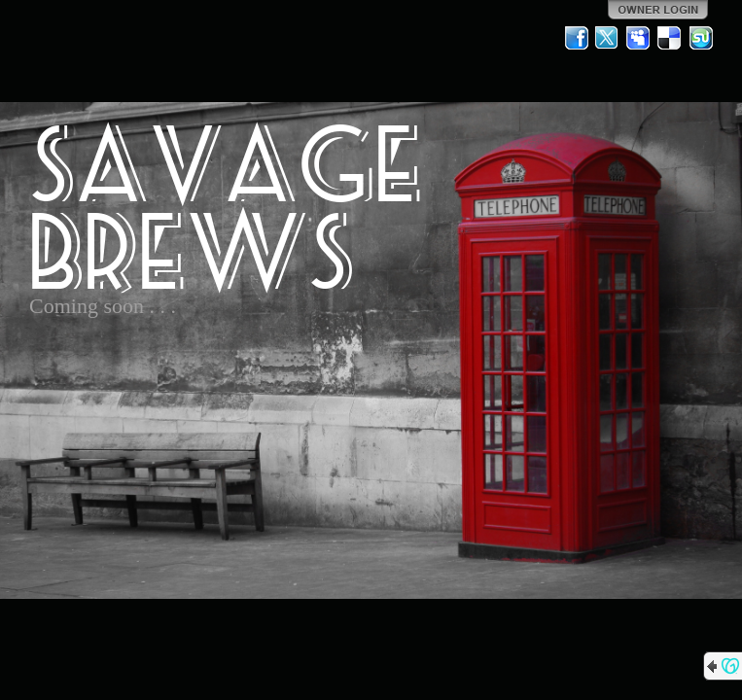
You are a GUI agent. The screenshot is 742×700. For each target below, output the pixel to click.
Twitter (608, 38)
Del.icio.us (670, 38)
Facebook (577, 38)
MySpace (639, 38)
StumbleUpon (701, 38)
